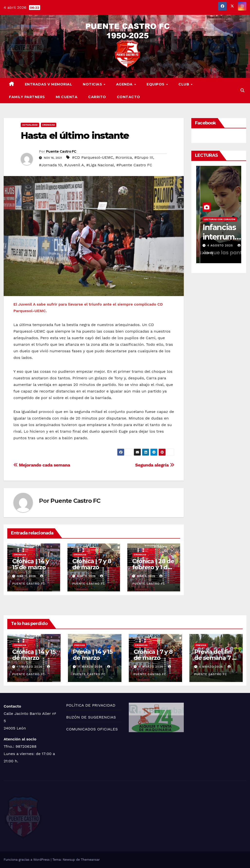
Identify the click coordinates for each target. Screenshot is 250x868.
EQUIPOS (156, 84)
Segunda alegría (155, 465)
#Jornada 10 (50, 165)
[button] (242, 90)
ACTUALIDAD (30, 125)
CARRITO (97, 97)
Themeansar (90, 860)
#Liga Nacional (100, 165)
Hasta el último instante (75, 135)
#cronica (124, 157)
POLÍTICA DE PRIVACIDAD (91, 705)
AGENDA (125, 84)
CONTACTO (129, 97)
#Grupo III (144, 157)
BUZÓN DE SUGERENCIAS (91, 717)
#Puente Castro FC (134, 165)
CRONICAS (49, 125)
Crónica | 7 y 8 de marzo (92, 564)
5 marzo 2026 (212, 667)
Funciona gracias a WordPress (27, 860)
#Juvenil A (74, 165)
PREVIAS (79, 645)
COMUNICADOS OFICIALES (92, 729)
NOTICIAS (93, 84)
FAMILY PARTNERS (27, 97)
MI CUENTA (67, 97)
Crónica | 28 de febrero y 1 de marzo (153, 567)
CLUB (184, 84)
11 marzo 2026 (91, 667)
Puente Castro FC (61, 151)
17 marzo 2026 (30, 667)
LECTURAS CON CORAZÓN (215, 219)
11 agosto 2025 (217, 245)
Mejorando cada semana (42, 465)
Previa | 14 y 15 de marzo (93, 655)
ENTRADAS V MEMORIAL (49, 84)
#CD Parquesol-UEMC (93, 157)
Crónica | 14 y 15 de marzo (30, 564)
